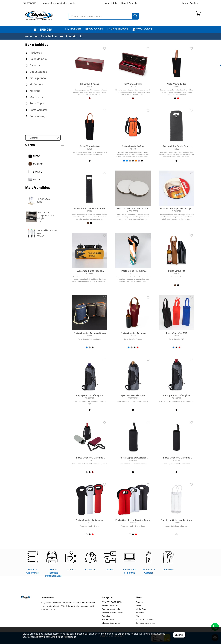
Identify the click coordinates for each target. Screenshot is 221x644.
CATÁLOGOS (142, 29)
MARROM (38, 164)
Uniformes (73, 29)
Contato (133, 3)
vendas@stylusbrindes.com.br (59, 3)
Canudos (33, 65)
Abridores (34, 53)
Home (28, 36)
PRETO (37, 156)
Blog (138, 616)
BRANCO (38, 172)
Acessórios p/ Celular (111, 609)
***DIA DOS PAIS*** (111, 606)
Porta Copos (35, 103)
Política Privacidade (144, 619)
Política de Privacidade (64, 637)
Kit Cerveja (34, 84)
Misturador (35, 97)
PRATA (36, 179)
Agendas (106, 616)
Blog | (125, 3)
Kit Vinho (33, 91)
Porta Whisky (36, 116)
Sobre (138, 606)
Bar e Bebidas (49, 36)
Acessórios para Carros (112, 613)
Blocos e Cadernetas (111, 623)
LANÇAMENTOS (118, 29)
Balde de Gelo (36, 59)
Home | (108, 3)
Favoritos (140, 613)
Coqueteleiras (36, 72)
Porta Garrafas (75, 36)
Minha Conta (190, 3)
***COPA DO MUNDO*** (113, 602)
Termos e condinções (145, 623)
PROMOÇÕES (94, 29)
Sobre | (117, 3)
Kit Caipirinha (36, 78)
